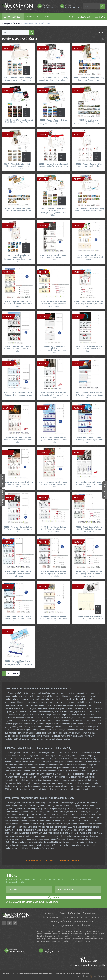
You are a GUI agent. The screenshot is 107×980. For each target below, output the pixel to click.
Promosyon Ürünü (83, 922)
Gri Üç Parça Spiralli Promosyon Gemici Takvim (53, 575)
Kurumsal (95, 918)
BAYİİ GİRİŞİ (85, 17)
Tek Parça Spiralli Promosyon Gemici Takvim (89, 305)
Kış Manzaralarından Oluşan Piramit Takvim (18, 260)
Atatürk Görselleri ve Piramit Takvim (53, 80)
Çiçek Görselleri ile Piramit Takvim (18, 122)
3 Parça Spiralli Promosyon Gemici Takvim (89, 350)
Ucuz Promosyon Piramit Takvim (18, 211)
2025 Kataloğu (105, 490)
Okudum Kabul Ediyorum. (34, 902)
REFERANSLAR (43, 17)
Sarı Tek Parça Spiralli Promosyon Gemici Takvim (53, 305)
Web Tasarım (100, 976)
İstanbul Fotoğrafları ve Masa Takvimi (53, 166)
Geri (102, 39)
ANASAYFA (30, 17)
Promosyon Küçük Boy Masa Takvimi (18, 665)
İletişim (86, 926)
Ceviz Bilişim (84, 976)
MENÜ (100, 17)
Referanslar (74, 913)
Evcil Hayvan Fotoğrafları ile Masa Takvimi (53, 214)
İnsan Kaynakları (52, 918)
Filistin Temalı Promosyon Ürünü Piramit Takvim (18, 167)
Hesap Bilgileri (2, 497)
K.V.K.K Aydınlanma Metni (66, 926)
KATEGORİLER (13, 17)
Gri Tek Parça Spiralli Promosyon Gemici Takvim (53, 530)
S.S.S (66, 918)
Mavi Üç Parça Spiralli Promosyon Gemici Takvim (18, 620)
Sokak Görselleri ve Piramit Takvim (89, 211)
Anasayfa (6, 23)
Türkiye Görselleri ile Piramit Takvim (18, 80)
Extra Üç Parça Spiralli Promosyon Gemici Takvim (53, 620)
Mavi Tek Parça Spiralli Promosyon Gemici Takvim (18, 575)
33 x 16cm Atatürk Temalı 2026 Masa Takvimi (89, 620)
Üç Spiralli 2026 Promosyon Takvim (18, 395)
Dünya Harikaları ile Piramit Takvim (53, 124)
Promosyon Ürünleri (60, 922)
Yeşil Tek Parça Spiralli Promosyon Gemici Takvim (89, 530)
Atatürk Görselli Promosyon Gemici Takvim (54, 258)
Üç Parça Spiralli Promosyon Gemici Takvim (89, 258)
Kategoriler (96, 33)
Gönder (54, 898)
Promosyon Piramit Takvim (89, 80)
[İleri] (15, 673)
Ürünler (16, 23)
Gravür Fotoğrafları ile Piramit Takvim (89, 124)
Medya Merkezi (79, 918)
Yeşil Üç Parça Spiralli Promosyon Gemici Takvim (89, 575)
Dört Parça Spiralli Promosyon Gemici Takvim (53, 486)
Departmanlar (90, 913)
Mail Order (2, 481)
